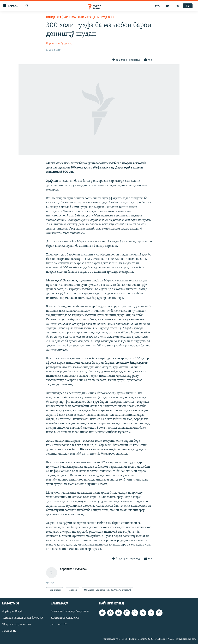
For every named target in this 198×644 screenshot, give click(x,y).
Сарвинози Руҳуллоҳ (59, 43)
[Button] (126, 60)
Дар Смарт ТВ (59, 624)
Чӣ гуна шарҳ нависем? (17, 624)
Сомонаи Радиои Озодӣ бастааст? (22, 618)
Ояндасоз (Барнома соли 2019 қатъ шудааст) (80, 17)
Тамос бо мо (9, 631)
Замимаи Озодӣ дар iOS (65, 618)
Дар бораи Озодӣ (12, 611)
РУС (157, 6)
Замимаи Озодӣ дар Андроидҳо (70, 611)
